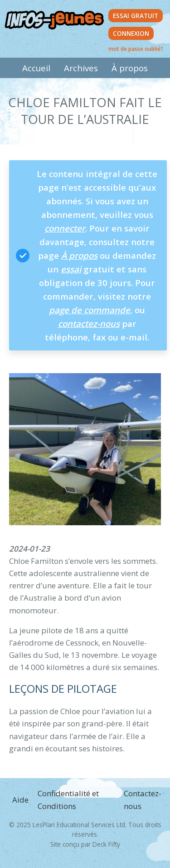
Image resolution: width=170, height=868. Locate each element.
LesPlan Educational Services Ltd (79, 825)
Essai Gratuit (136, 16)
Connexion (131, 33)
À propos (130, 68)
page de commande (90, 310)
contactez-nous (89, 323)
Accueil (36, 68)
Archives (81, 68)
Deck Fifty (106, 844)
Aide (20, 800)
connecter (65, 228)
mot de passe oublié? (136, 49)
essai (71, 269)
